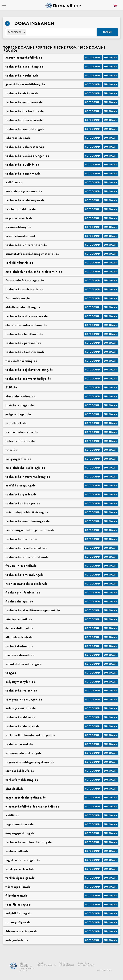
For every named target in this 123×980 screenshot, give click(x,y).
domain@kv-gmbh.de (47, 965)
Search (107, 32)
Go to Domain (93, 58)
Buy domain (111, 58)
